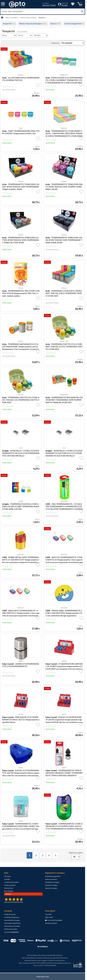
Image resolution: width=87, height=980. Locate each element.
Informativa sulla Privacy (12, 923)
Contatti (7, 879)
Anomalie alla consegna (12, 920)
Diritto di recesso (10, 914)
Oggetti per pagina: (76, 853)
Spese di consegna (51, 888)
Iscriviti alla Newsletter (54, 920)
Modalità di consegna (52, 882)
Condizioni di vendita (11, 882)
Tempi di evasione (51, 879)
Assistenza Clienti (51, 923)
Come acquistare (10, 885)
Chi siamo (7, 876)
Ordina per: (56, 43)
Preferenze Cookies (11, 929)
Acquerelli (9, 23)
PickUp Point (9, 888)
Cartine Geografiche (74, 23)
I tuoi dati (48, 914)
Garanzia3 (11, 932)
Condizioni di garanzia (12, 917)
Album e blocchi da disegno (33, 23)
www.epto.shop (43, 976)
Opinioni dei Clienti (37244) (14, 902)
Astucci (55, 23)
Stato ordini (49, 917)
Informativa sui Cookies (12, 926)
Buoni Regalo (9, 891)
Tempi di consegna (51, 885)
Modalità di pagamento (53, 876)
